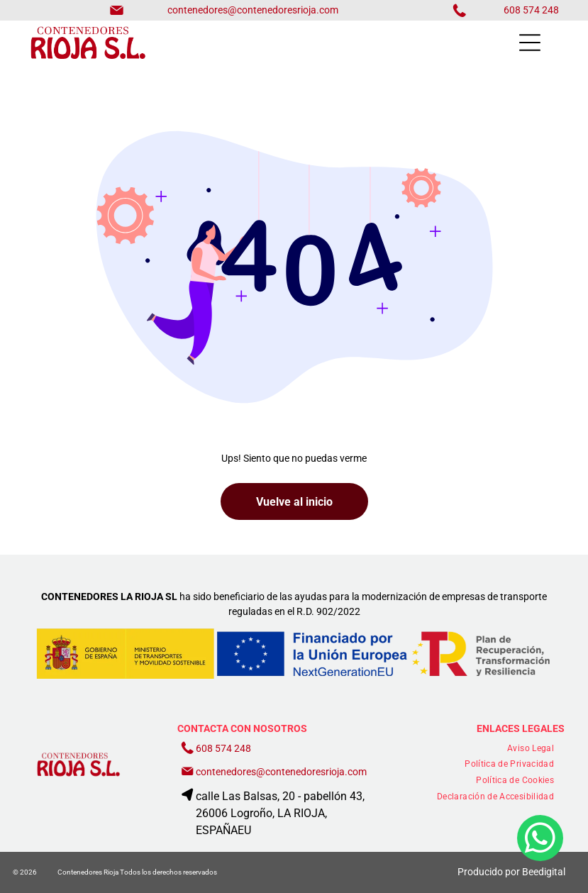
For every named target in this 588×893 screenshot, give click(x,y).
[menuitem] (531, 748)
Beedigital (544, 872)
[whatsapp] (540, 847)
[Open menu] (530, 43)
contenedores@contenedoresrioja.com (253, 10)
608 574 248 (223, 748)
